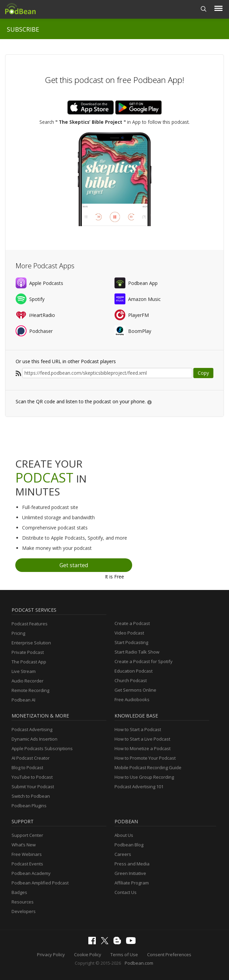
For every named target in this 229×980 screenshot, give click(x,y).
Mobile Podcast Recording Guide (148, 767)
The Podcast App (29, 662)
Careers (123, 854)
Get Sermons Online (135, 690)
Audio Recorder (28, 681)
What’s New (24, 845)
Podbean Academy (31, 873)
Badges (19, 892)
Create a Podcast (132, 623)
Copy (203, 373)
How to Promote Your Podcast (145, 758)
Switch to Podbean (31, 796)
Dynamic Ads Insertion (34, 739)
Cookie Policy (88, 954)
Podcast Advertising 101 (139, 787)
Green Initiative (130, 873)
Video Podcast (129, 633)
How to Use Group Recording (144, 777)
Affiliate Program (132, 883)
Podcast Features (30, 624)
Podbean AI (23, 700)
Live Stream (24, 671)
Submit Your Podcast (33, 787)
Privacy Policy (51, 954)
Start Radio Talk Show (137, 652)
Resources (23, 902)
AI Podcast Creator (31, 758)
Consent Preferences (169, 954)
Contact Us (126, 892)
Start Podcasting (131, 642)
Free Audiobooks (132, 699)
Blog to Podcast (27, 767)
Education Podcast (134, 671)
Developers (24, 911)
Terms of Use (124, 954)
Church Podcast (131, 680)
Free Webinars (27, 854)
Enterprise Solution (31, 643)
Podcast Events (27, 864)
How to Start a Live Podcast (142, 739)
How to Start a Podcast (138, 729)
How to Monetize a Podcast (143, 748)
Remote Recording (30, 690)
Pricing (18, 633)
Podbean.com (139, 963)
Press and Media (132, 864)
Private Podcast (28, 652)
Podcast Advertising (32, 729)
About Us (124, 835)
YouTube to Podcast (32, 777)
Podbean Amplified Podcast (40, 883)
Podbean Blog (129, 845)
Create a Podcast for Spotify (144, 661)
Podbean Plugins (29, 806)
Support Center (27, 835)
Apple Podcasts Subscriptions (42, 748)
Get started (74, 565)
